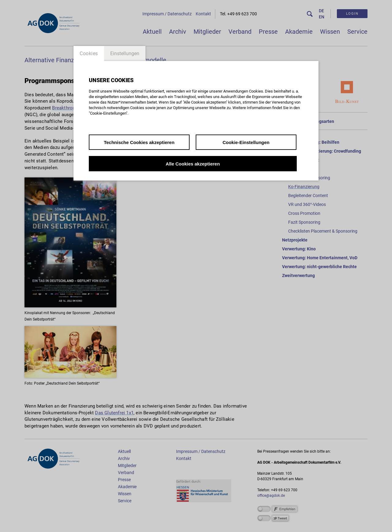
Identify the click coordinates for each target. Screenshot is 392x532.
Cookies (89, 53)
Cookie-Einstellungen (246, 142)
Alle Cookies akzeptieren (193, 164)
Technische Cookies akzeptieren (139, 142)
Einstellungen (125, 53)
